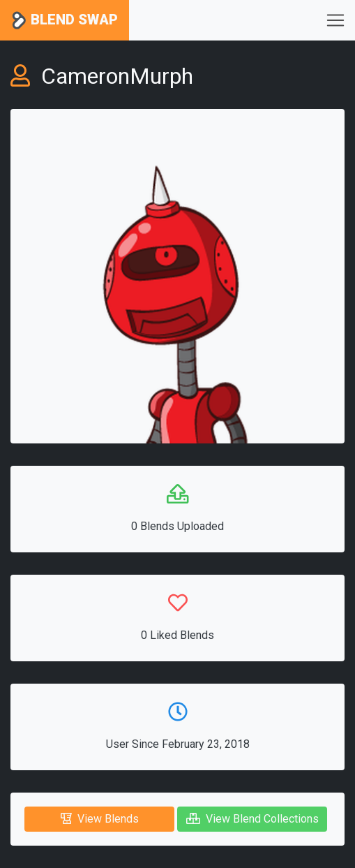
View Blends (100, 819)
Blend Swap (65, 21)
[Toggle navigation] (335, 20)
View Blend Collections (252, 819)
